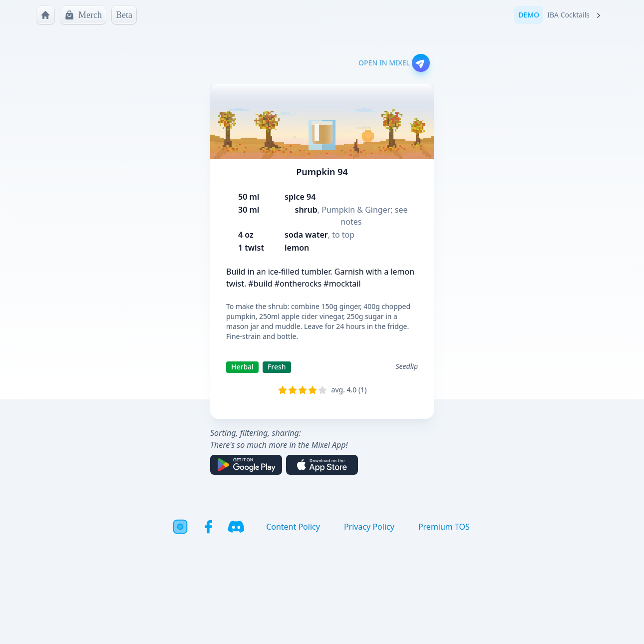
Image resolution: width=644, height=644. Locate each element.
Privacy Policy (369, 527)
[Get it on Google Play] (246, 465)
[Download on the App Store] (322, 465)
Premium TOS (444, 527)
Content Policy (293, 527)
